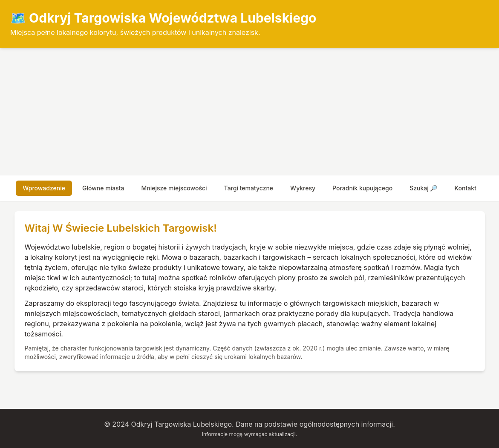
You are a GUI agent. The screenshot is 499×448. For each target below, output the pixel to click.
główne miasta (103, 188)
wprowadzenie (44, 188)
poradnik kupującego (362, 188)
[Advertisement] (249, 112)
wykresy (303, 188)
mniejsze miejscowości (174, 188)
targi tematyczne (249, 188)
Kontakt (465, 188)
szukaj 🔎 (423, 188)
